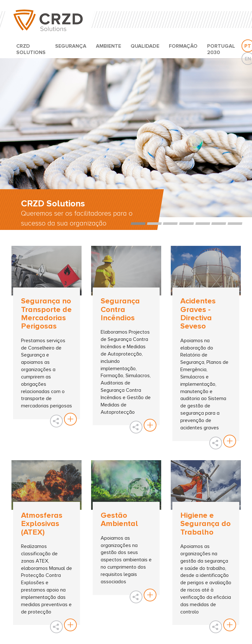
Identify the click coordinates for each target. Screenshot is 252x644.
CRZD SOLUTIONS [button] (31, 49)
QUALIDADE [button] (145, 46)
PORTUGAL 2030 (221, 49)
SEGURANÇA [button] (71, 46)
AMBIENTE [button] (108, 46)
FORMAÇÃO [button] (183, 46)
